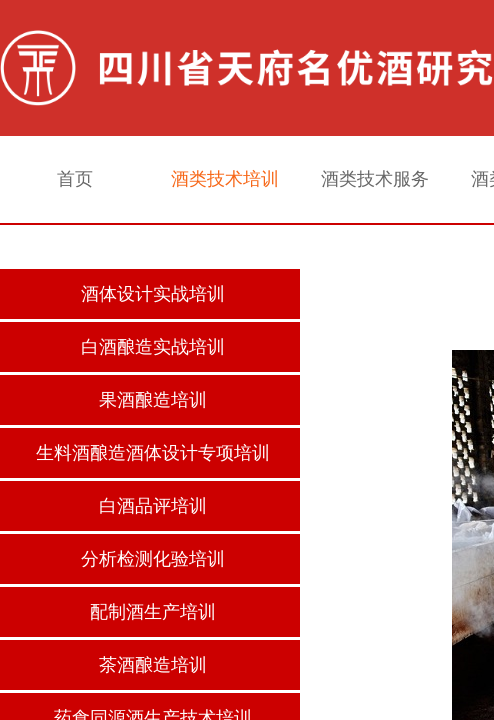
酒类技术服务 (375, 179)
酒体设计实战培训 (153, 294)
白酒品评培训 (153, 506)
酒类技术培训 (225, 179)
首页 (75, 179)
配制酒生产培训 (153, 612)
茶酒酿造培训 (153, 665)
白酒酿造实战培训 (153, 347)
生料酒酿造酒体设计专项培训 (153, 453)
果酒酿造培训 (153, 400)
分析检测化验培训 (153, 559)
